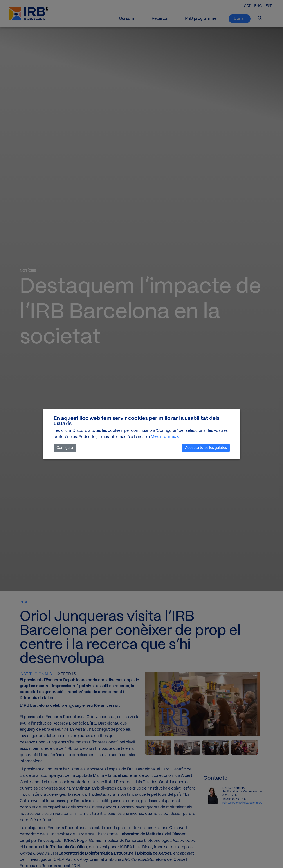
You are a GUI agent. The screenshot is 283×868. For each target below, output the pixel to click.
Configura (65, 448)
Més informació (165, 437)
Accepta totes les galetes (206, 448)
